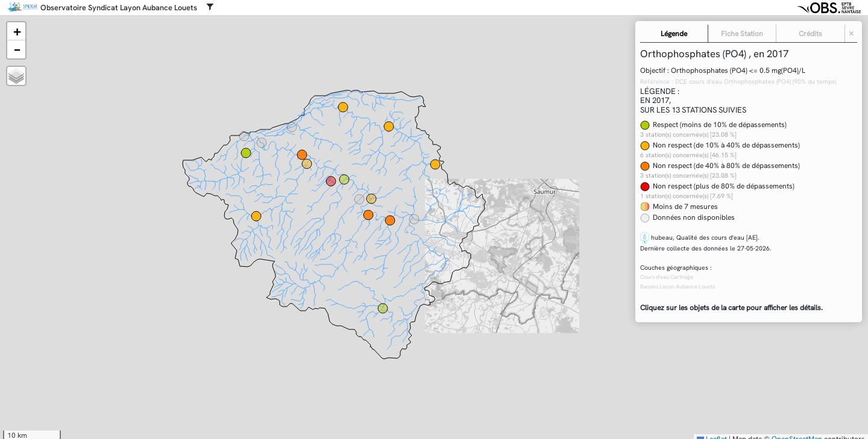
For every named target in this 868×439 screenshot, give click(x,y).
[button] (16, 31)
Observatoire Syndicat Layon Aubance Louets (119, 8)
